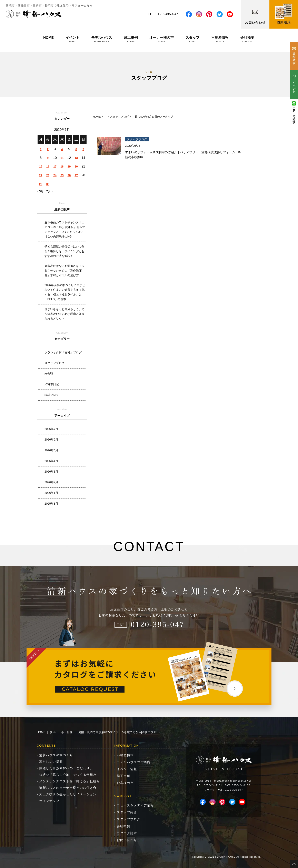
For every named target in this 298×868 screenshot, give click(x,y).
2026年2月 (51, 482)
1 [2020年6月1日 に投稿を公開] (41, 149)
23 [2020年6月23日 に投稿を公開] (48, 175)
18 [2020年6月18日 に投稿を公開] (62, 166)
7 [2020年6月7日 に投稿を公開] (83, 149)
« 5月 (40, 191)
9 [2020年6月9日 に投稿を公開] (48, 158)
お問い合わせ (127, 840)
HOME (48, 39)
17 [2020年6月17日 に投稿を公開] (55, 166)
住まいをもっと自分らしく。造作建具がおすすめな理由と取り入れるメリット (64, 314)
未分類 (49, 374)
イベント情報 (127, 769)
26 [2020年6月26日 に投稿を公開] (69, 175)
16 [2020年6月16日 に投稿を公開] (48, 166)
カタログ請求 (127, 833)
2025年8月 (51, 504)
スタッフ (192, 39)
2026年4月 (51, 461)
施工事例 (131, 39)
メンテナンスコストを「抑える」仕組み (69, 781)
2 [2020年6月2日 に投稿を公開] (48, 149)
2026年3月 (51, 472)
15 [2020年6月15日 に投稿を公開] (41, 166)
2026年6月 (51, 440)
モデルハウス (102, 39)
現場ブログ (52, 395)
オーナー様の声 (162, 39)
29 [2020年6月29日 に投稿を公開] (41, 184)
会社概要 (247, 39)
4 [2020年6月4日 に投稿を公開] (62, 149)
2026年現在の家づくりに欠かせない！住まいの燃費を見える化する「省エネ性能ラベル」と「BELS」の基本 (65, 292)
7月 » (50, 191)
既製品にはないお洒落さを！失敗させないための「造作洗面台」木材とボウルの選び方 (64, 271)
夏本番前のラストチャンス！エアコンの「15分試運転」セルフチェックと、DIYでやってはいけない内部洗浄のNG (65, 229)
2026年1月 (51, 493)
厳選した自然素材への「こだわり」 (66, 768)
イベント (72, 39)
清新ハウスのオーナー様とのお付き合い (69, 788)
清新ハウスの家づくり (56, 755)
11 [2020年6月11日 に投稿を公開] (62, 158)
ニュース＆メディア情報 (135, 805)
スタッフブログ (54, 363)
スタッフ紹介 (127, 812)
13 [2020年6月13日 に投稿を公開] (76, 158)
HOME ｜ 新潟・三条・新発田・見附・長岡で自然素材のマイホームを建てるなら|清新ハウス (96, 732)
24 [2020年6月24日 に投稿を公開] (55, 175)
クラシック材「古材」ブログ (63, 352)
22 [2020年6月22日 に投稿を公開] (41, 175)
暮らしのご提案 (51, 762)
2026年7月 (51, 429)
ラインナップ (49, 801)
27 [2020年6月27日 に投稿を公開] (76, 175)
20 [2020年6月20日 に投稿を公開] (76, 166)
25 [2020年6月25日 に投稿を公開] (62, 175)
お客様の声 (125, 783)
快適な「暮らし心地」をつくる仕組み (68, 775)
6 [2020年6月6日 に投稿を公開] (76, 149)
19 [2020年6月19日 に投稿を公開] (69, 166)
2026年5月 (51, 450)
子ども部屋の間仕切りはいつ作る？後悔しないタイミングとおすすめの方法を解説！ (64, 251)
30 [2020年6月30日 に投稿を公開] (48, 184)
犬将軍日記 (52, 384)
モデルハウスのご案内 (134, 762)
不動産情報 (220, 39)
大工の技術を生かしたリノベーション (68, 794)
